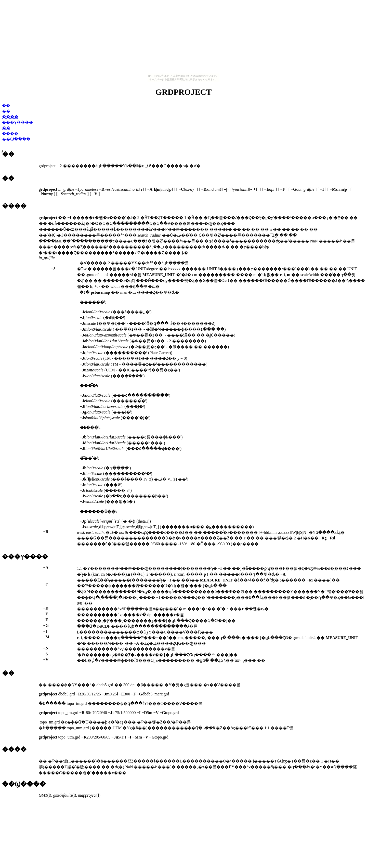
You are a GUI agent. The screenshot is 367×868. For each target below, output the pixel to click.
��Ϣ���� (16, 139)
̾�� (6, 105)
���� (10, 117)
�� (6, 111)
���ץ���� (17, 122)
